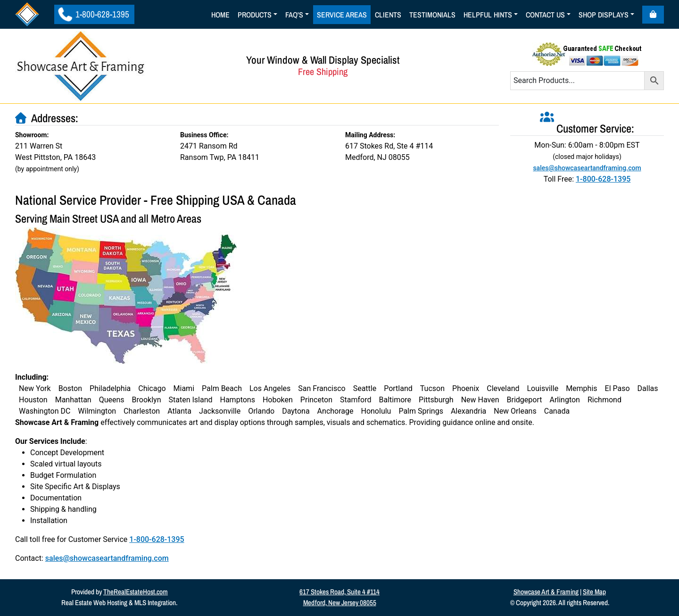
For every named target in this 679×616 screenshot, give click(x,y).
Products (255, 15)
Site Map (594, 592)
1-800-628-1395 (94, 14)
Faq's (294, 15)
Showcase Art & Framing (546, 592)
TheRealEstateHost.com (136, 592)
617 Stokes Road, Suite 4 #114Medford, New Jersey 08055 (339, 597)
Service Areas (342, 15)
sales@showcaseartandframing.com (107, 558)
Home (220, 15)
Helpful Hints (488, 15)
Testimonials (432, 15)
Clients (388, 15)
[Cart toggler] (653, 15)
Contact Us (545, 15)
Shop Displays (604, 15)
